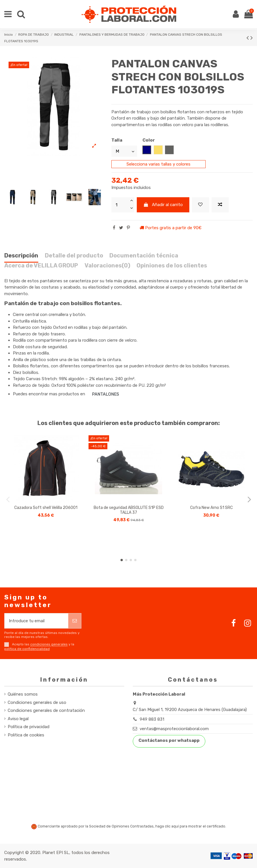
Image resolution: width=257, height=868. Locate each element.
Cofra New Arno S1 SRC (211, 508)
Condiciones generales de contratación (46, 710)
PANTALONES (106, 394)
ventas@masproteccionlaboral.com (174, 729)
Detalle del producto (74, 256)
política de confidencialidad (27, 649)
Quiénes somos (23, 694)
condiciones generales (49, 645)
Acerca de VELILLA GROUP (41, 266)
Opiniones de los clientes (172, 266)
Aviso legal (18, 719)
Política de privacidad (29, 727)
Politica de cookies (26, 735)
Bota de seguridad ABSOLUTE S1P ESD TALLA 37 (129, 510)
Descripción (21, 256)
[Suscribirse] (75, 621)
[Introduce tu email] (36, 621)
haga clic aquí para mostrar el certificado (190, 826)
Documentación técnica (144, 256)
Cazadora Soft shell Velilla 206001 (46, 508)
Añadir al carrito (163, 205)
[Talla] (124, 151)
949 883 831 (152, 719)
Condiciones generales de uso (37, 702)
